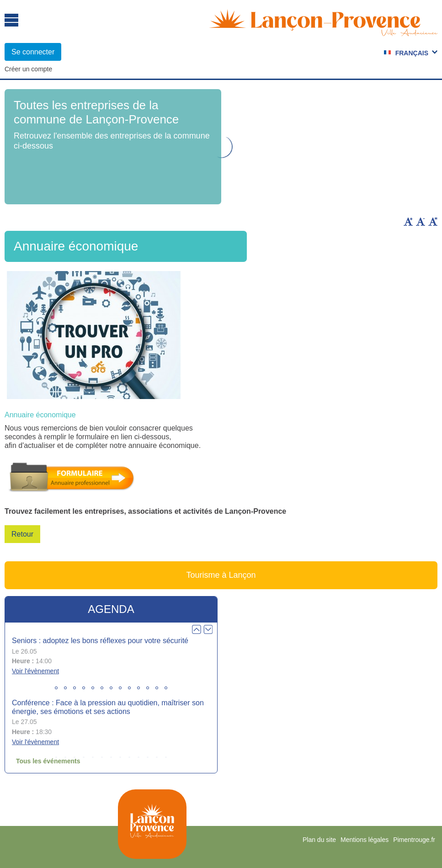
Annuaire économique (40, 415)
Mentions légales (365, 840)
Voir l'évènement (35, 671)
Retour (22, 534)
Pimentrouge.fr (414, 840)
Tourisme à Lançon (221, 575)
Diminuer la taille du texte (421, 222)
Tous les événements (48, 761)
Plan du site (319, 840)
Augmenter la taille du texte (408, 222)
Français (412, 53)
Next (208, 629)
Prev (197, 629)
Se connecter (33, 52)
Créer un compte (28, 69)
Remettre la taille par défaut (433, 222)
